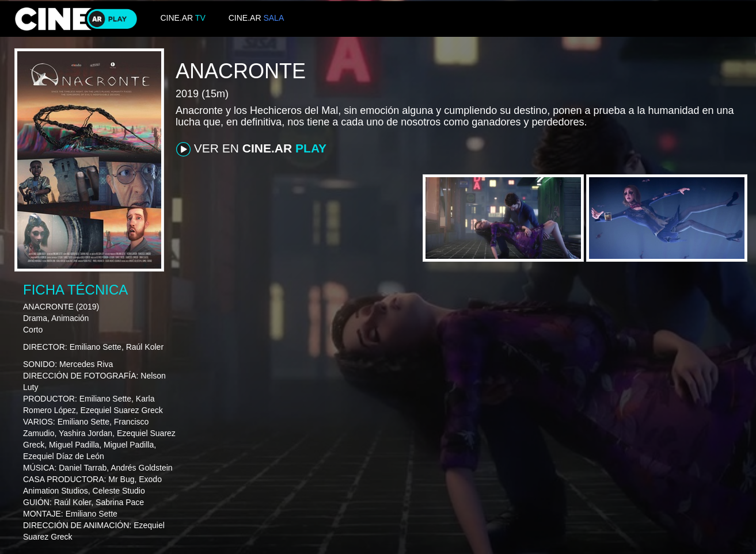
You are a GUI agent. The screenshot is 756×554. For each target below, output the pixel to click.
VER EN (251, 149)
